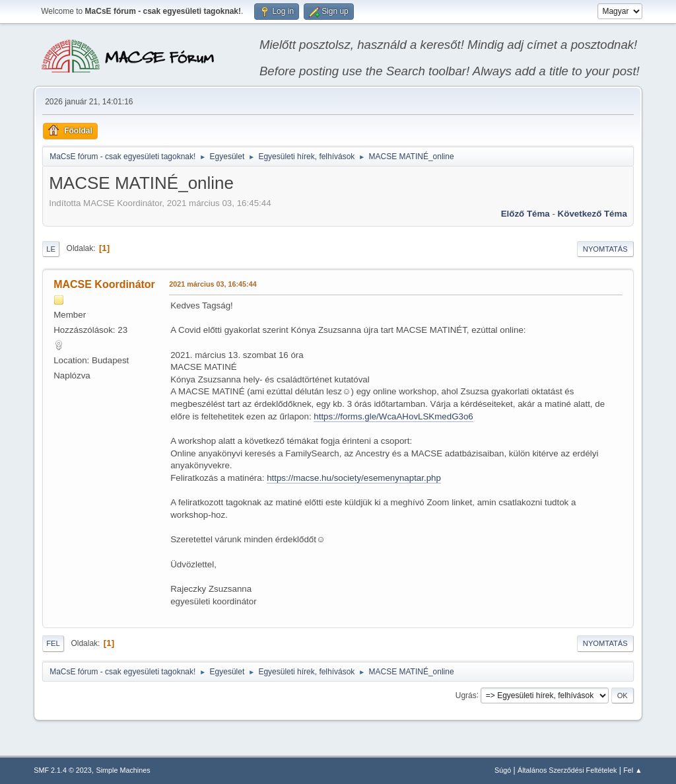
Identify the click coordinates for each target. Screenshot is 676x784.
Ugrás (466, 695)
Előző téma (525, 214)
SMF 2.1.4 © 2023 (63, 770)
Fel (53, 643)
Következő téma (592, 214)
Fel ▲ (633, 770)
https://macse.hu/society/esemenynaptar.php (354, 478)
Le (51, 249)
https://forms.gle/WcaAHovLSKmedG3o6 (393, 416)
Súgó (503, 770)
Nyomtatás (605, 249)
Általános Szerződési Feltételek (567, 770)
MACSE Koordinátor (104, 284)
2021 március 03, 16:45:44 (213, 284)
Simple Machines (123, 770)
